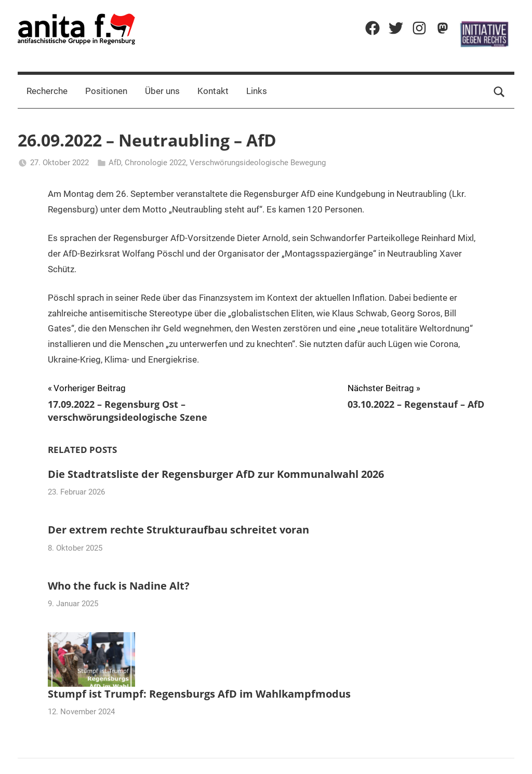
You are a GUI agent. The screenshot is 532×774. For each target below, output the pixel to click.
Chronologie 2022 (155, 163)
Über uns (162, 91)
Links (257, 91)
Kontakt (213, 91)
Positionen (106, 91)
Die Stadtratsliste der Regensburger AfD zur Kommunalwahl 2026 (216, 474)
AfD (115, 163)
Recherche (47, 91)
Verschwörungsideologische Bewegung (258, 163)
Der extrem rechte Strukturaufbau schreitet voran (178, 530)
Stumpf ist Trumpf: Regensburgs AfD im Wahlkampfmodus (199, 694)
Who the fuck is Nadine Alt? (119, 586)
